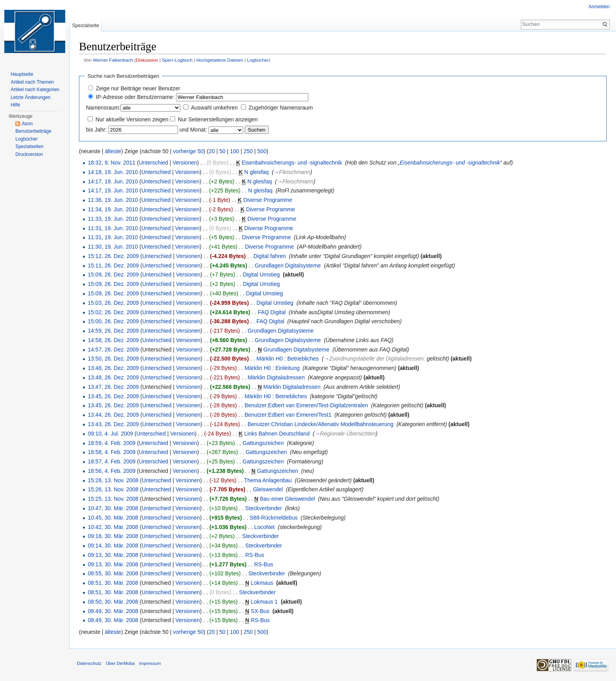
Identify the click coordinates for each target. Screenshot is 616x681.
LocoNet (264, 527)
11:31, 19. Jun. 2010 (113, 228)
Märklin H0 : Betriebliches (288, 359)
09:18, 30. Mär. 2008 (113, 536)
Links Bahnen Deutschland (277, 434)
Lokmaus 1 (264, 602)
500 (262, 151)
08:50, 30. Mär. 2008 (113, 602)
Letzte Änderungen (30, 97)
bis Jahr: (96, 130)
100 (234, 151)
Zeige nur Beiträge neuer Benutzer (138, 88)
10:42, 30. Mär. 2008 (113, 527)
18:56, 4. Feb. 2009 (111, 471)
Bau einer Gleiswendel (287, 499)
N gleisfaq (257, 172)
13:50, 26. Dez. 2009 (113, 359)
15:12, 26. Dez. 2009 (113, 256)
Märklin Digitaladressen (276, 377)
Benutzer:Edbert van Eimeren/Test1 (288, 415)
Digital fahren (270, 256)
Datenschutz (89, 663)
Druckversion (29, 154)
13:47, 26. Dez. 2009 (113, 387)
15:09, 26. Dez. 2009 (113, 275)
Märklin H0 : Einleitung (272, 368)
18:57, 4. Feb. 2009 (111, 461)
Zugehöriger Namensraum (281, 108)
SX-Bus (260, 611)
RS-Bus (255, 555)
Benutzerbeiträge (33, 131)
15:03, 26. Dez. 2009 (113, 303)
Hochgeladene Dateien (220, 60)
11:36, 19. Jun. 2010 (113, 200)
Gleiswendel (268, 489)
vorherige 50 (188, 151)
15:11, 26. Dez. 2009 (113, 265)
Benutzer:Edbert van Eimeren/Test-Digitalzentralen (306, 405)
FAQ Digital (272, 312)
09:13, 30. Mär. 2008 (113, 555)
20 (212, 151)
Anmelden (599, 7)
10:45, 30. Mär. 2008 (113, 518)
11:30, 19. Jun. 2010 (113, 247)
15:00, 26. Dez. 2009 (113, 321)
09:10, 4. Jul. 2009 (110, 434)
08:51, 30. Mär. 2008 (113, 583)
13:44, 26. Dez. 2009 (113, 415)
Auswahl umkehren (214, 108)
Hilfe (15, 105)
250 (248, 151)
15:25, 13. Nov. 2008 (113, 499)
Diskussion (147, 60)
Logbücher (258, 60)
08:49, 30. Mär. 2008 (113, 611)
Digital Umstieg (261, 275)
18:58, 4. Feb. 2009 (111, 452)
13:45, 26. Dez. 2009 (113, 396)
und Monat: (193, 130)
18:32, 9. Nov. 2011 (111, 163)
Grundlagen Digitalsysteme (288, 265)
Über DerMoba (120, 663)
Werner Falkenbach (113, 60)
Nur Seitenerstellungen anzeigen (218, 119)
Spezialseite (85, 25)
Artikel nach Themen (32, 82)
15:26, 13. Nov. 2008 (113, 489)
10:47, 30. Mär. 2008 (113, 508)
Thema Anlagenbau (268, 480)
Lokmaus (262, 583)
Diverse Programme (268, 200)
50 (222, 151)
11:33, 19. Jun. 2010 (113, 219)
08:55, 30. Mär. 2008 (113, 573)
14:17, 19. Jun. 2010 (113, 181)
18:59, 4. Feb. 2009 (111, 443)
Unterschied (153, 163)
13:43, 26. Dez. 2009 (113, 424)
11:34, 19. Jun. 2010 (113, 209)
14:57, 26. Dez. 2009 (113, 350)
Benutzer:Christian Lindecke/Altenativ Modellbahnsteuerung (320, 424)
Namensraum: (103, 108)
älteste (113, 151)
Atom (27, 124)
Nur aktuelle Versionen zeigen (132, 119)
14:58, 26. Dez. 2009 (113, 340)
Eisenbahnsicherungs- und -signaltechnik (292, 163)
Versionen (185, 163)
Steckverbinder (263, 508)
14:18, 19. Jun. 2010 (113, 172)
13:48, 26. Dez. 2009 (113, 368)
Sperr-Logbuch (177, 60)
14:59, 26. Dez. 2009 (113, 331)
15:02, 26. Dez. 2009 (113, 312)
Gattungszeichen (263, 443)
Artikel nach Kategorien (35, 90)
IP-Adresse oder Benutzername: (135, 97)
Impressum (150, 663)
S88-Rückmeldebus (273, 518)
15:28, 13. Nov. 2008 (113, 480)
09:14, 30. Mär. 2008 (113, 546)
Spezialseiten (29, 146)
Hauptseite (22, 74)
